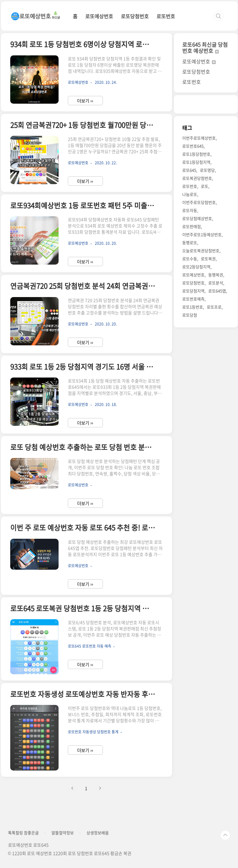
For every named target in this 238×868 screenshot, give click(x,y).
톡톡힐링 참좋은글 (23, 833)
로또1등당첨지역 (196, 162)
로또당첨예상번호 (197, 218)
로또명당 (207, 170)
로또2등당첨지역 (196, 267)
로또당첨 (190, 315)
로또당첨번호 (135, 16)
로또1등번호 (193, 307)
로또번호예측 (193, 299)
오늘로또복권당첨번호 (201, 250)
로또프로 (214, 307)
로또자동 (190, 210)
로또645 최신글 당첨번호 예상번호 (205, 48)
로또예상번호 (99, 16)
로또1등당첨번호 (196, 154)
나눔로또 (190, 194)
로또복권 (208, 259)
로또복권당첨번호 (197, 178)
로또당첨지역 (193, 291)
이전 (73, 788)
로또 (205, 186)
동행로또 (190, 242)
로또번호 (166, 16)
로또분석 (216, 283)
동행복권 (216, 275)
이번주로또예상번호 (199, 138)
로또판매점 (192, 226)
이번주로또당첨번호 (199, 202)
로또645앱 (217, 291)
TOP (225, 835)
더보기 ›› (85, 101)
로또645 (189, 170)
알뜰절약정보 (63, 833)
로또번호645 (193, 146)
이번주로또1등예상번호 (202, 234)
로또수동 (190, 259)
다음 (100, 788)
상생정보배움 (98, 833)
